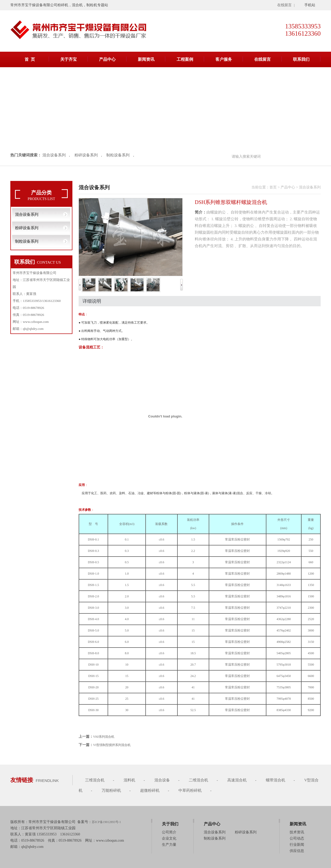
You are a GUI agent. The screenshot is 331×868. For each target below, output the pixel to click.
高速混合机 (237, 780)
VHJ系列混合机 (104, 737)
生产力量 (169, 845)
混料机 (129, 780)
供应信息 (297, 851)
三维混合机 (95, 780)
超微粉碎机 (150, 790)
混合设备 (162, 780)
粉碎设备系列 (86, 155)
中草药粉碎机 (190, 790)
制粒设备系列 (118, 155)
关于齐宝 (69, 59)
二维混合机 (198, 780)
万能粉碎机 (111, 790)
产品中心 (107, 59)
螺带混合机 (276, 780)
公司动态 (297, 838)
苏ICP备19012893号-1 (106, 822)
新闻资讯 (146, 59)
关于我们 (170, 824)
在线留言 (284, 5)
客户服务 (224, 59)
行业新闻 (297, 845)
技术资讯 (297, 832)
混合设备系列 (54, 155)
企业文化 (169, 838)
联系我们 (301, 59)
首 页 (30, 59)
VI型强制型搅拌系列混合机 (112, 745)
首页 (273, 187)
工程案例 (185, 59)
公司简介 (169, 832)
